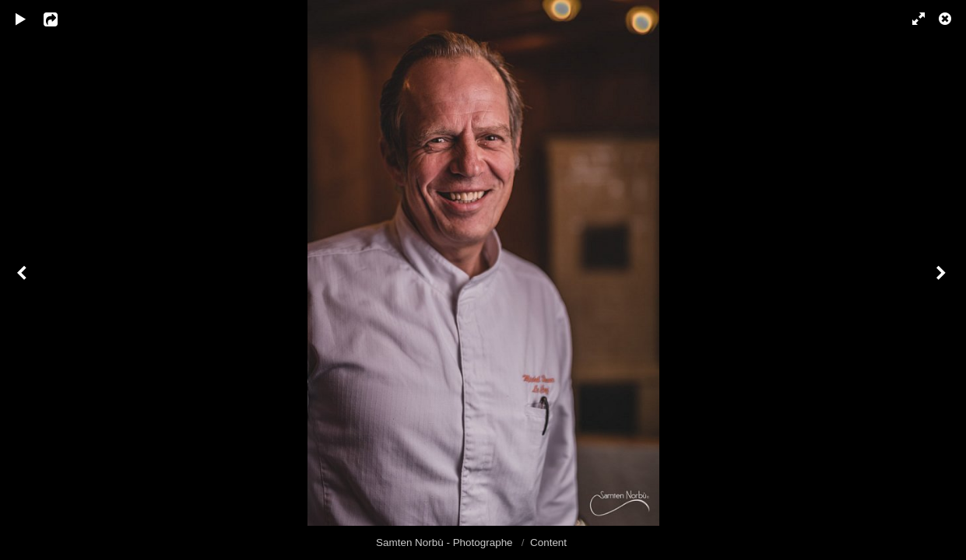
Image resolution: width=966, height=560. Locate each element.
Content (548, 542)
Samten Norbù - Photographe (446, 542)
